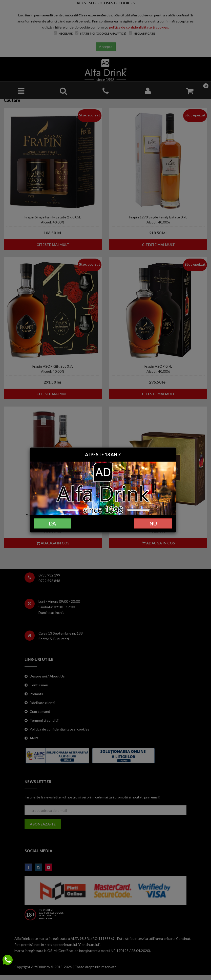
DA (52, 523)
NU (153, 523)
